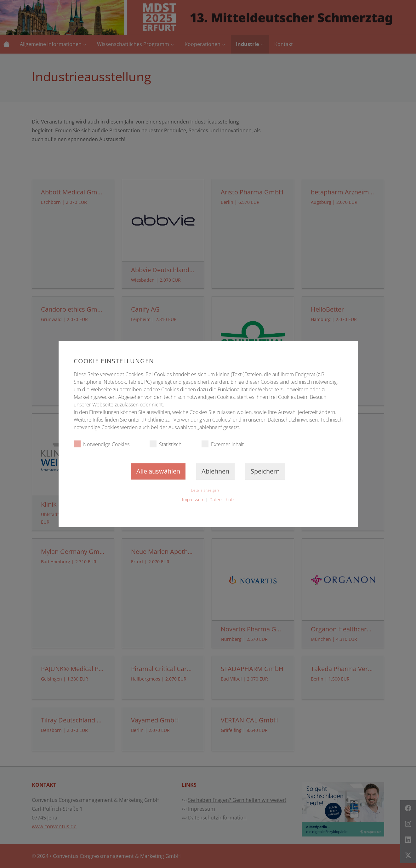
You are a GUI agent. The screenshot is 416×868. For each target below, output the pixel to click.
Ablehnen (215, 471)
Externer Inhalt (223, 444)
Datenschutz (222, 500)
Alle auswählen (158, 471)
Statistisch (165, 444)
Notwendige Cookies (102, 444)
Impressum (193, 500)
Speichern (265, 471)
